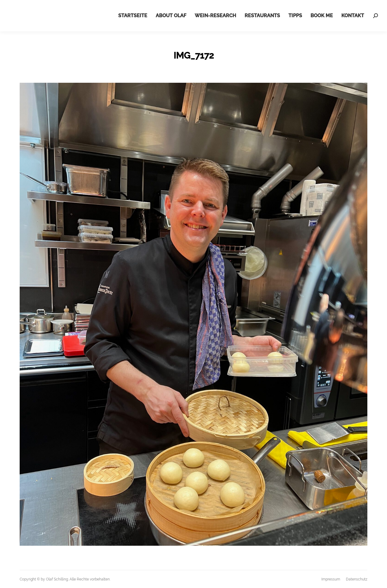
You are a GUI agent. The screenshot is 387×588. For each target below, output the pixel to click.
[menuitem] (133, 16)
